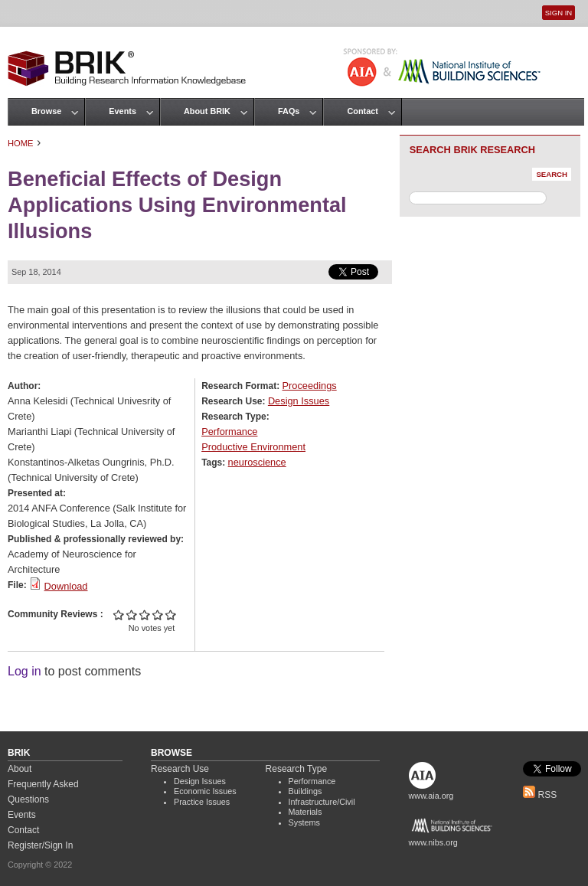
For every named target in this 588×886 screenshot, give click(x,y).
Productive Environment (253, 447)
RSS (540, 795)
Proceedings (310, 386)
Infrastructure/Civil (322, 802)
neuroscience (257, 462)
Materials (305, 812)
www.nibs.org (433, 842)
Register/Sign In (40, 845)
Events (122, 111)
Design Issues (299, 401)
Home (21, 143)
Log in (24, 671)
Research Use (180, 769)
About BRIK (207, 111)
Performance (229, 432)
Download (66, 586)
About (20, 769)
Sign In (559, 13)
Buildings (305, 791)
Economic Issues (205, 791)
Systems (304, 822)
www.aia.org (431, 796)
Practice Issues (202, 802)
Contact (362, 111)
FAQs (289, 111)
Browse (46, 111)
